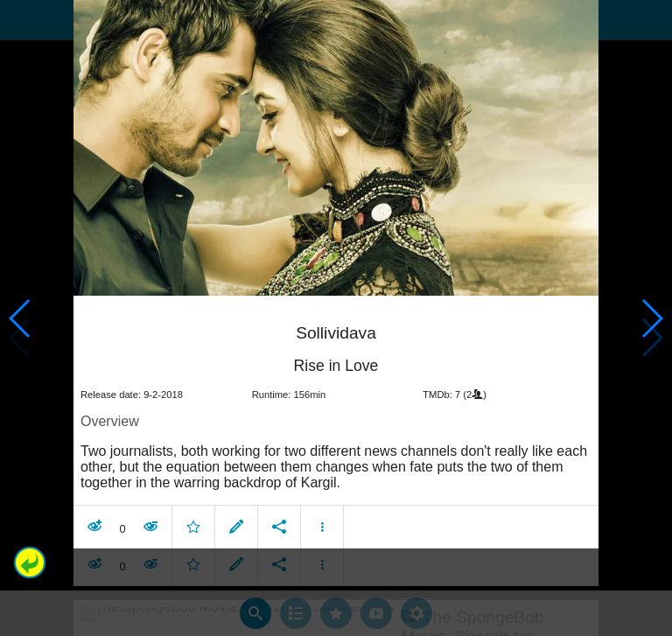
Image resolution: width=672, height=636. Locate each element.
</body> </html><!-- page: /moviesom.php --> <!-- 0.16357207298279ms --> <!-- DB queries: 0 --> (336, 318)
